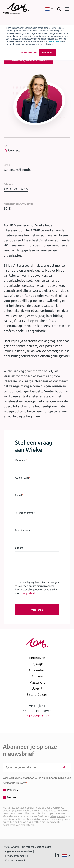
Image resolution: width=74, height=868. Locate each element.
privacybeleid (27, 593)
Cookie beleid (54, 41)
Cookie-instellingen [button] (27, 52)
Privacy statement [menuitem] (15, 856)
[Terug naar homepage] (16, 9)
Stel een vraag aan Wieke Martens (28, 60)
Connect (12, 150)
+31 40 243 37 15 (16, 189)
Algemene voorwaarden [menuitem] (18, 851)
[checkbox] (37, 794)
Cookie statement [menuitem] (15, 860)
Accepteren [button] (47, 52)
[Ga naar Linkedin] (57, 856)
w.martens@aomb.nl (18, 170)
